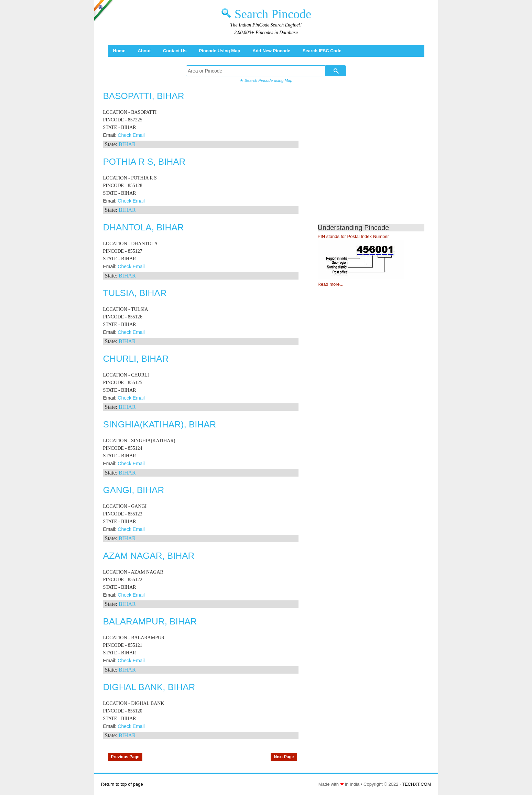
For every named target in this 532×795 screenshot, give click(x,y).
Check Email (131, 135)
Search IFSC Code (322, 51)
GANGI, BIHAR (134, 490)
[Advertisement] (376, 158)
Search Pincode (273, 14)
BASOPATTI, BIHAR (144, 96)
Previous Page (125, 757)
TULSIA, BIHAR (135, 293)
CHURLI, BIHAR (136, 359)
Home (119, 51)
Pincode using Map (219, 51)
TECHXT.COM (417, 784)
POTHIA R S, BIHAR (144, 162)
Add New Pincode (271, 51)
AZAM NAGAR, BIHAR (149, 556)
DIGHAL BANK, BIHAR (149, 687)
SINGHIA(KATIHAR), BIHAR (160, 424)
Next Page (284, 757)
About (144, 51)
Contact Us (175, 51)
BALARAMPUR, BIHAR (150, 621)
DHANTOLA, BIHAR (144, 227)
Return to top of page (122, 784)
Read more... (331, 284)
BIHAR (127, 144)
